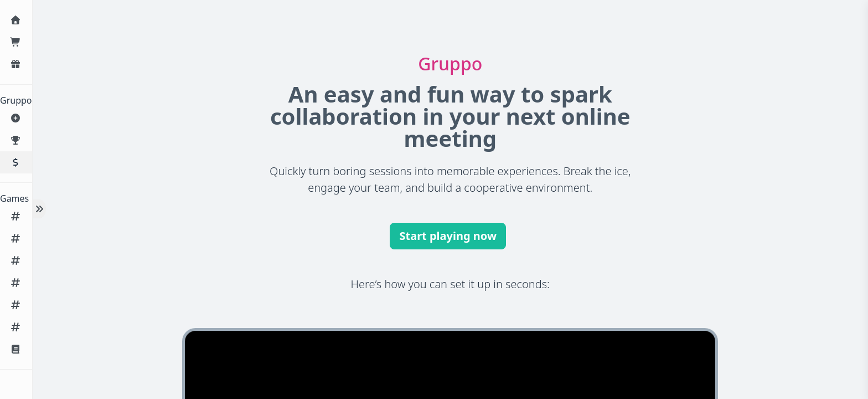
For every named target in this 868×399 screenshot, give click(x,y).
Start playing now (448, 236)
